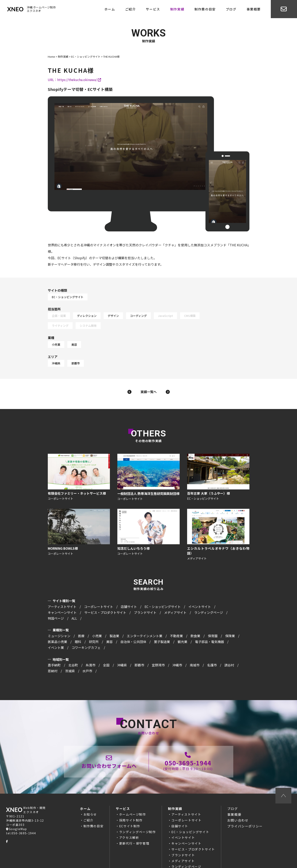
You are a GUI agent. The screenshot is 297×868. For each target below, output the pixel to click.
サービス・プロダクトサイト (105, 592)
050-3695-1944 (188, 742)
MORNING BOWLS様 (78, 516)
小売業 (96, 327)
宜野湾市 (158, 645)
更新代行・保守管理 (134, 824)
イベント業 (56, 628)
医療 (81, 616)
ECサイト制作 (130, 807)
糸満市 (91, 645)
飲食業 (195, 616)
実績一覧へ (149, 369)
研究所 (94, 622)
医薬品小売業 (57, 622)
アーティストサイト (62, 587)
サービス (153, 9)
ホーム (110, 9)
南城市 (195, 645)
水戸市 (87, 651)
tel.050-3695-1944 (21, 814)
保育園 (213, 616)
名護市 (212, 645)
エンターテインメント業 (145, 616)
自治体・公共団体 (133, 622)
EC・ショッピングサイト (108, 292)
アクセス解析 (129, 818)
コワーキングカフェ (86, 628)
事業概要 (254, 9)
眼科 (78, 622)
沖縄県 (96, 340)
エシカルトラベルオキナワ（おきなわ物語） (219, 516)
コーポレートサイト (99, 587)
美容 (115, 327)
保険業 (230, 616)
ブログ (231, 9)
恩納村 (53, 651)
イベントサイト (200, 587)
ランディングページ (209, 592)
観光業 (182, 622)
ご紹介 (131, 9)
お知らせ (90, 795)
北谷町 (73, 645)
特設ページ (56, 598)
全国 (106, 645)
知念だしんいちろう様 (149, 516)
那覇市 (116, 340)
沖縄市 (177, 645)
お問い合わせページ (109, 742)
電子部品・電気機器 (209, 622)
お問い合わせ (238, 801)
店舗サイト (129, 587)
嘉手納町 (54, 645)
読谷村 (229, 645)
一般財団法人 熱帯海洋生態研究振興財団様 (149, 457)
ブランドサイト (145, 592)
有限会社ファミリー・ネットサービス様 (78, 457)
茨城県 (70, 651)
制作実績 (177, 9)
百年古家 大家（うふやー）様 (219, 457)
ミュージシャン (59, 616)
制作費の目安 (205, 9)
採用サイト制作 (131, 801)
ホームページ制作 (133, 795)
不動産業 (176, 616)
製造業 (114, 616)
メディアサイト (175, 592)
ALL (74, 598)
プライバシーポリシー (245, 807)
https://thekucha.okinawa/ (79, 80)
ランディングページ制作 (138, 812)
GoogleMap (17, 810)
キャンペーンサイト (62, 592)
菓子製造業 (162, 622)
